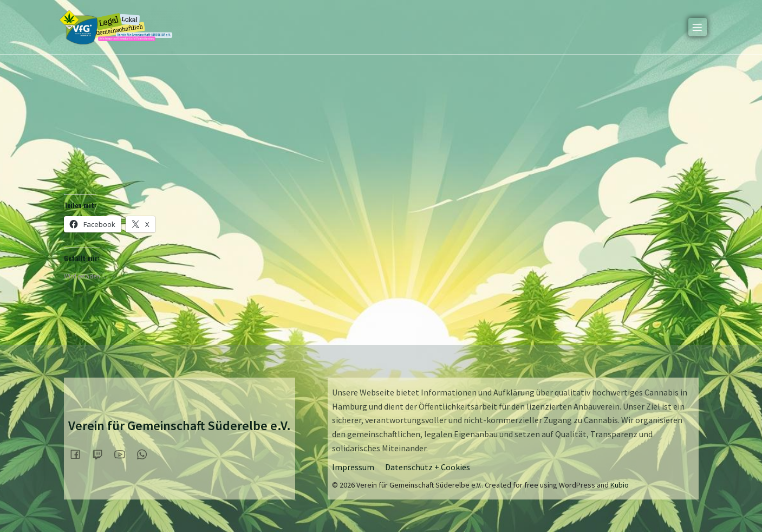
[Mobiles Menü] (698, 27)
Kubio (620, 485)
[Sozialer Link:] (79, 454)
